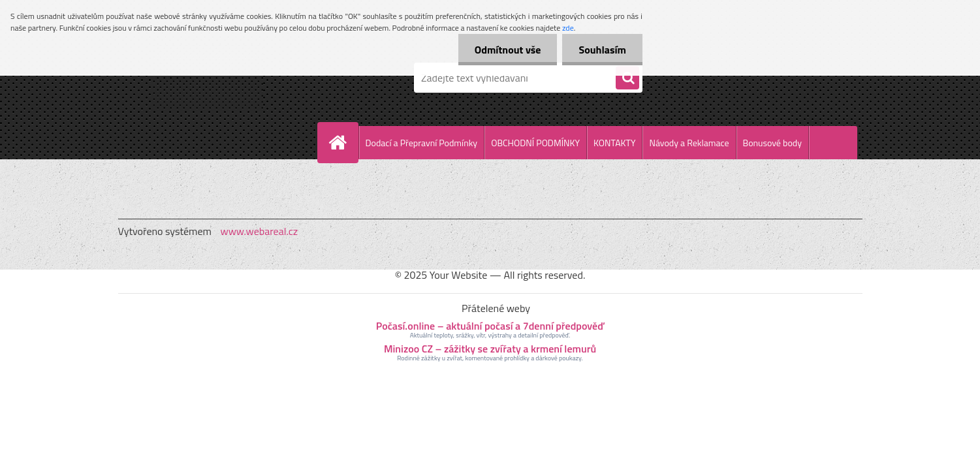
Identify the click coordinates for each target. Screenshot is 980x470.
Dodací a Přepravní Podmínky (422, 143)
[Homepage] (343, 142)
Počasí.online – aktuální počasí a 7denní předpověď (490, 326)
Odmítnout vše (508, 50)
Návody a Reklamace (689, 143)
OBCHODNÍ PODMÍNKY (535, 143)
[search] (627, 78)
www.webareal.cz (259, 231)
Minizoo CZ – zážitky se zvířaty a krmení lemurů (490, 349)
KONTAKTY (614, 143)
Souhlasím (602, 50)
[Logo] (208, 78)
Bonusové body (772, 143)
